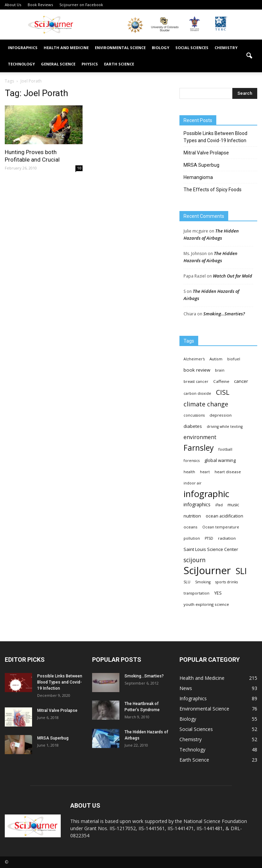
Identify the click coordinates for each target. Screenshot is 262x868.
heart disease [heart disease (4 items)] (228, 472)
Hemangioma (198, 177)
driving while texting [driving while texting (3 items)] (225, 426)
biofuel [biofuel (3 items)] (234, 359)
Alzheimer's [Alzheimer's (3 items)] (194, 359)
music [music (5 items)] (233, 505)
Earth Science (119, 64)
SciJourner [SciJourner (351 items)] (207, 571)
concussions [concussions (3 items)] (194, 415)
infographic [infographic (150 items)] (206, 494)
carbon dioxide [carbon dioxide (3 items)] (197, 393)
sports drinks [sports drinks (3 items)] (227, 582)
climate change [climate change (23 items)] (206, 404)
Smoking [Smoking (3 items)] (203, 582)
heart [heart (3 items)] (205, 472)
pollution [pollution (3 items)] (192, 538)
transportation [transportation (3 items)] (196, 593)
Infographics (23, 48)
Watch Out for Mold (232, 276)
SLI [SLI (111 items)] (241, 571)
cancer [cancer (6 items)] (241, 381)
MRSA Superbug (201, 165)
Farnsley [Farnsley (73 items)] (199, 448)
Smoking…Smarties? (224, 314)
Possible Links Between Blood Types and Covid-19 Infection (215, 137)
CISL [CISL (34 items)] (223, 392)
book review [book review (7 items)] (197, 370)
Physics (90, 64)
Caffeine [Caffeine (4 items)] (221, 381)
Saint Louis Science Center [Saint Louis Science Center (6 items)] (211, 549)
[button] (249, 56)
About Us (13, 5)
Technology (21, 64)
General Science (58, 64)
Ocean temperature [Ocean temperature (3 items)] (221, 527)
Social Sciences (192, 48)
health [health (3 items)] (189, 472)
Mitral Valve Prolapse (206, 153)
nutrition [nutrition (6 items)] (192, 516)
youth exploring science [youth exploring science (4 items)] (206, 604)
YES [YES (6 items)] (218, 593)
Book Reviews (40, 5)
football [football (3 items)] (225, 449)
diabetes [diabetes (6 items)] (193, 426)
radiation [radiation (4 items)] (227, 538)
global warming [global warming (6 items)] (220, 460)
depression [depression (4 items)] (221, 415)
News (186, 688)
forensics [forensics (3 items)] (192, 461)
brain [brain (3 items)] (220, 370)
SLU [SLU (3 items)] (187, 582)
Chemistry (226, 48)
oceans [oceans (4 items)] (191, 527)
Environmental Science (120, 48)
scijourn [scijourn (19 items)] (195, 560)
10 (79, 168)
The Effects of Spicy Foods (213, 190)
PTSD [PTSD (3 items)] (209, 538)
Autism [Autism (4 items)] (216, 359)
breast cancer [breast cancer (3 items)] (196, 381)
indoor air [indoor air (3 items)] (193, 483)
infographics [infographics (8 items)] (197, 504)
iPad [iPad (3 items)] (219, 505)
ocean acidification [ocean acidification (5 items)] (224, 516)
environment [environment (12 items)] (200, 437)
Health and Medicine (66, 48)
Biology (161, 48)
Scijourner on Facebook (81, 5)
